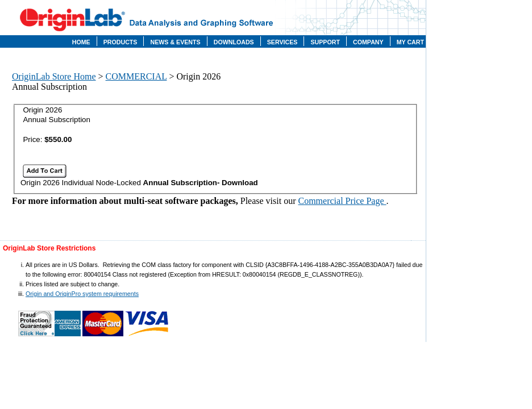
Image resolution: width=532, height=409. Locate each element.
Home (81, 42)
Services (282, 42)
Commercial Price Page (342, 201)
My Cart (410, 42)
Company (368, 42)
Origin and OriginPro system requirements (82, 294)
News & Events (175, 42)
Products (120, 42)
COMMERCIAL (136, 76)
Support (325, 42)
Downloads (234, 42)
